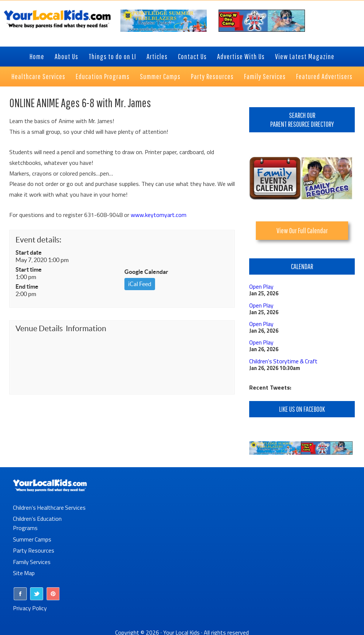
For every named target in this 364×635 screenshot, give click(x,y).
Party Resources (34, 549)
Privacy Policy (30, 605)
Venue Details (39, 328)
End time (27, 286)
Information (86, 328)
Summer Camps (32, 537)
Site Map (24, 571)
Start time (29, 269)
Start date (29, 252)
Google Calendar (146, 272)
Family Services (32, 560)
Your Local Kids (182, 629)
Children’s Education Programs (37, 522)
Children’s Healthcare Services (50, 506)
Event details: (38, 240)
